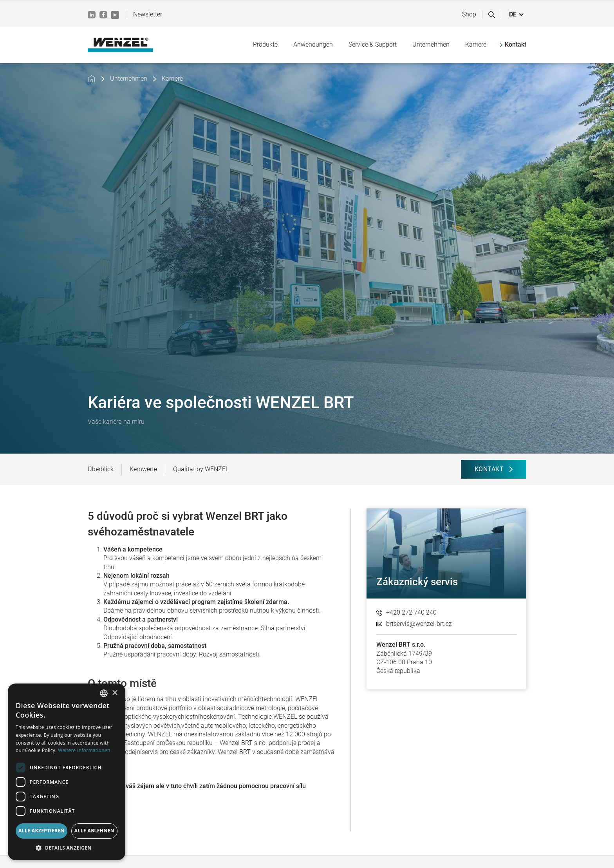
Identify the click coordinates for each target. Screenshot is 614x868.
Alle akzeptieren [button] (42, 831)
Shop (469, 14)
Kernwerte (143, 469)
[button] (517, 14)
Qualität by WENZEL (201, 469)
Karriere (172, 79)
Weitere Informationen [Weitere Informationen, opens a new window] (84, 750)
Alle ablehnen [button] (94, 831)
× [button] (115, 693)
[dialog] (67, 772)
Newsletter (148, 14)
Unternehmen (129, 79)
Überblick (101, 469)
